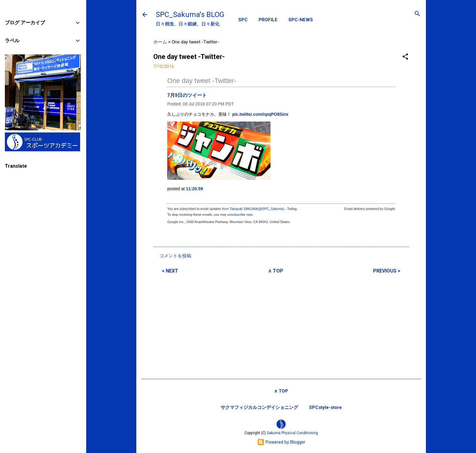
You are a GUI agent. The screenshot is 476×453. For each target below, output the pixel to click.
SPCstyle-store (325, 407)
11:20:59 (195, 189)
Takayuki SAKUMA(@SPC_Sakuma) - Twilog (263, 209)
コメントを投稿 (175, 256)
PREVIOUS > (387, 271)
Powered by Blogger (281, 442)
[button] (405, 57)
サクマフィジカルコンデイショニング (259, 407)
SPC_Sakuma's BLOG (190, 15)
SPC (243, 20)
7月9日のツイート (187, 95)
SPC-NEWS (301, 20)
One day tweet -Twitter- (202, 81)
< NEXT (170, 271)
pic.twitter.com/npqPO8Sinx (260, 114)
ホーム (160, 42)
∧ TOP (276, 271)
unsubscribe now (240, 214)
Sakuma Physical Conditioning (292, 433)
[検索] (417, 14)
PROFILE (268, 20)
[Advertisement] (281, 325)
